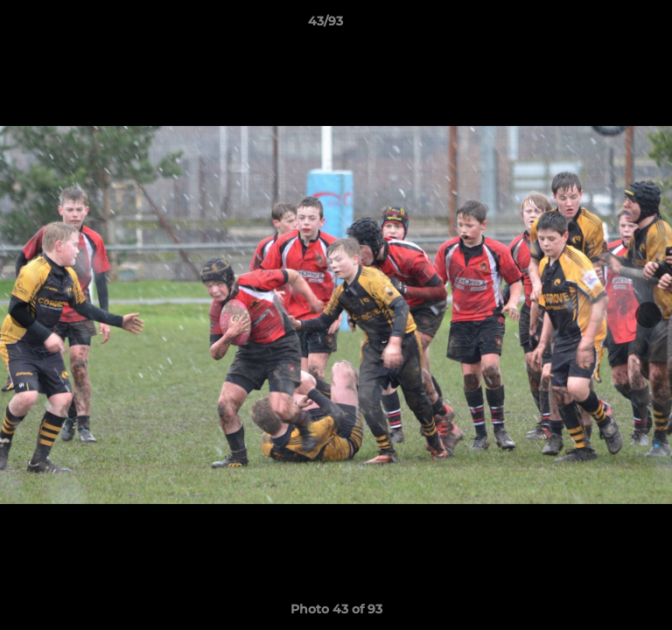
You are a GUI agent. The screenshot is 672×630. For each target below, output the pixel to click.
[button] (609, 25)
